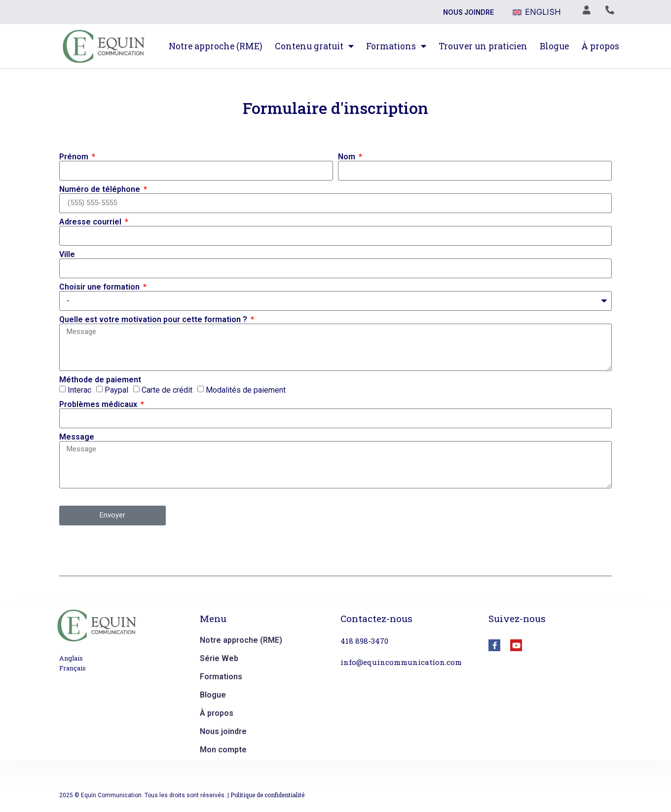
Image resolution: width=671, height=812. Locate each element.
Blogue (554, 46)
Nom (348, 157)
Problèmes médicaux (99, 405)
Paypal (116, 389)
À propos (600, 46)
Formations (396, 46)
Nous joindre (468, 12)
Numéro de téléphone (101, 189)
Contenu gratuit (314, 46)
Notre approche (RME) (216, 46)
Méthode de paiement (100, 380)
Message (77, 437)
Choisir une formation (100, 287)
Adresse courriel (91, 222)
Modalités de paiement (246, 389)
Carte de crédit (167, 389)
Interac (79, 389)
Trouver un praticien (483, 46)
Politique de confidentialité (267, 795)
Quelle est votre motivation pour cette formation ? (154, 320)
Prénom (75, 157)
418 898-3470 (364, 641)
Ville (67, 255)
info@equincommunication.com (401, 662)
